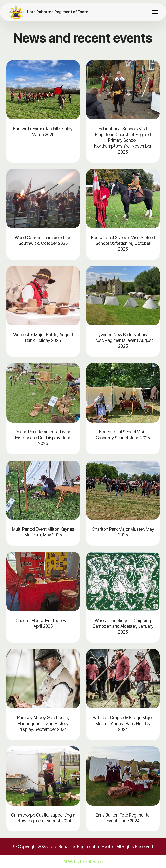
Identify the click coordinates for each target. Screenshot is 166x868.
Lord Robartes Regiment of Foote (58, 12)
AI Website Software (83, 862)
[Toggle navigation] (155, 12)
